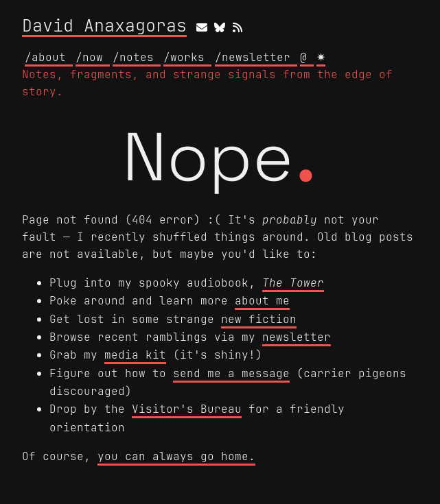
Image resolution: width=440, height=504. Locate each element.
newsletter (297, 337)
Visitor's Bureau (187, 409)
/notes (137, 57)
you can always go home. (176, 456)
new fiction (259, 319)
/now (93, 57)
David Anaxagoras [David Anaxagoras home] (104, 26)
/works (187, 57)
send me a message (231, 373)
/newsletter (256, 57)
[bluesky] (220, 27)
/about (49, 57)
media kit (135, 355)
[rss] (238, 27)
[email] (202, 27)
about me (262, 300)
